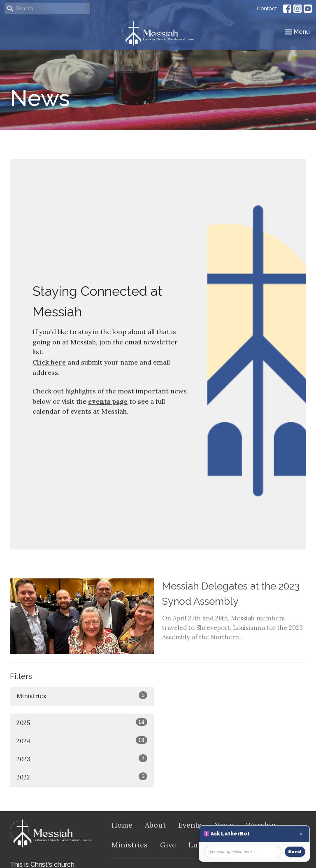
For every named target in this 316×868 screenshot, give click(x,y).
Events (190, 825)
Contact (267, 8)
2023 (82, 759)
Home (122, 825)
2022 (82, 777)
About (155, 825)
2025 (82, 722)
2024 (82, 740)
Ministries (82, 696)
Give (168, 845)
